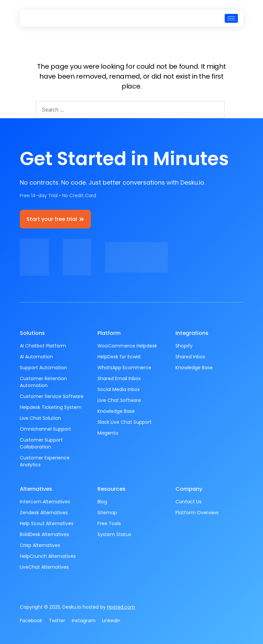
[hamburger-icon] (231, 18)
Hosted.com (121, 607)
